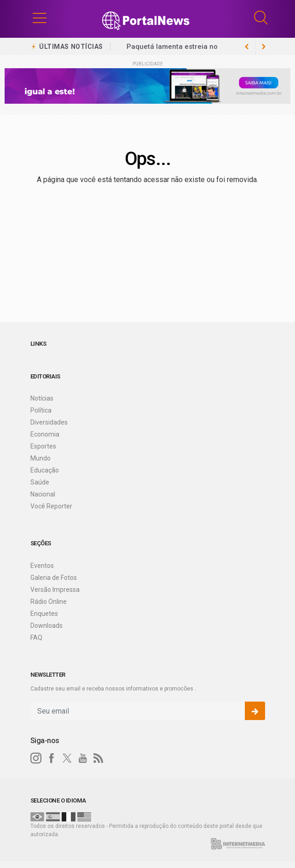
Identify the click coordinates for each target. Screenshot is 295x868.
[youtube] (83, 758)
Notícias (42, 398)
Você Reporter (51, 506)
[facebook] (52, 758)
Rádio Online (49, 602)
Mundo (40, 458)
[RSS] (98, 758)
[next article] (247, 47)
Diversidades (49, 422)
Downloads (46, 626)
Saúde (40, 482)
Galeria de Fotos (54, 578)
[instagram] (36, 758)
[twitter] (67, 758)
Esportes (43, 446)
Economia (45, 434)
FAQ (36, 638)
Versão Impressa (55, 590)
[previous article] (264, 47)
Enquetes (44, 614)
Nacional (43, 494)
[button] (40, 18)
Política (41, 410)
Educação (45, 470)
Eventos (42, 566)
